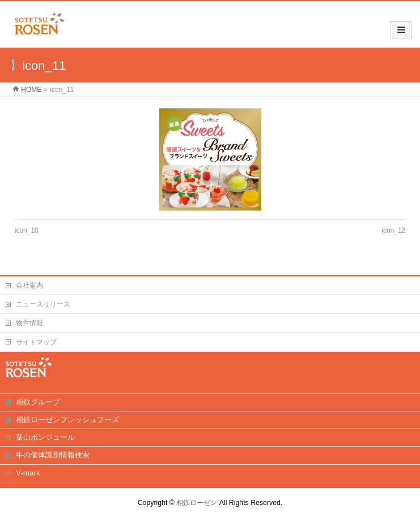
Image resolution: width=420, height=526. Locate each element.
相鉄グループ (38, 402)
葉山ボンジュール (45, 437)
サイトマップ (36, 342)
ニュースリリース (43, 304)
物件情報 (29, 323)
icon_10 (27, 230)
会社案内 (29, 285)
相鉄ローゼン (197, 503)
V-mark (28, 473)
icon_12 (393, 230)
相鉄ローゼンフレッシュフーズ (67, 420)
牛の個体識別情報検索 (53, 455)
